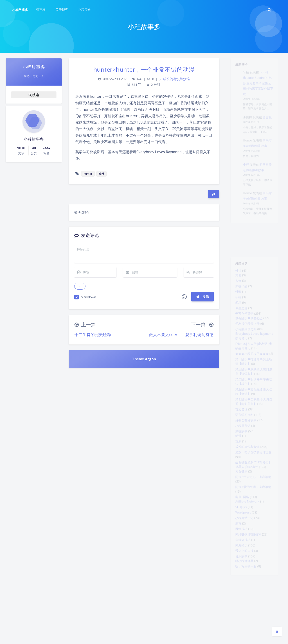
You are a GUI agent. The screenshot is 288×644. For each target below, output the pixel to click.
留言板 (270, 128)
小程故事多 (20, 10)
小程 (244, 184)
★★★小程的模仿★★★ (252, 372)
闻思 (235, 311)
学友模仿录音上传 (246, 336)
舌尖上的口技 (243, 606)
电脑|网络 (240, 542)
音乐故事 (239, 612)
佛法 (235, 273)
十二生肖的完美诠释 (93, 334)
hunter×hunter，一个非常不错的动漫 (144, 69)
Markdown (88, 297)
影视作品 (239, 292)
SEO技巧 (239, 554)
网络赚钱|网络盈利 (247, 586)
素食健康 (239, 511)
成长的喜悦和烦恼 (246, 482)
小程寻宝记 (241, 457)
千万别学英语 (243, 324)
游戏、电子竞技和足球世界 (253, 489)
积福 (235, 305)
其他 (235, 279)
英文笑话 (239, 438)
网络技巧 (239, 580)
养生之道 (239, 318)
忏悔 (235, 298)
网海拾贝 (239, 599)
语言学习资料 (243, 444)
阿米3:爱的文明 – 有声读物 (253, 530)
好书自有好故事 (244, 451)
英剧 (235, 476)
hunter (88, 174)
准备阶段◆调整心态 (248, 330)
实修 (235, 285)
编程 (235, 573)
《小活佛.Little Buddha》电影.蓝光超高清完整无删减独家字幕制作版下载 (259, 88)
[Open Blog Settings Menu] (277, 631)
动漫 (235, 469)
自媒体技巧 (241, 593)
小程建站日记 (243, 567)
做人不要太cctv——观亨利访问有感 (181, 334)
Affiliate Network (246, 547)
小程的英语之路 (244, 343)
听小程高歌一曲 (244, 624)
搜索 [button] (34, 95)
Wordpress (241, 560)
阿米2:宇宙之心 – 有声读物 (253, 518)
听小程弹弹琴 (243, 618)
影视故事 (239, 464)
